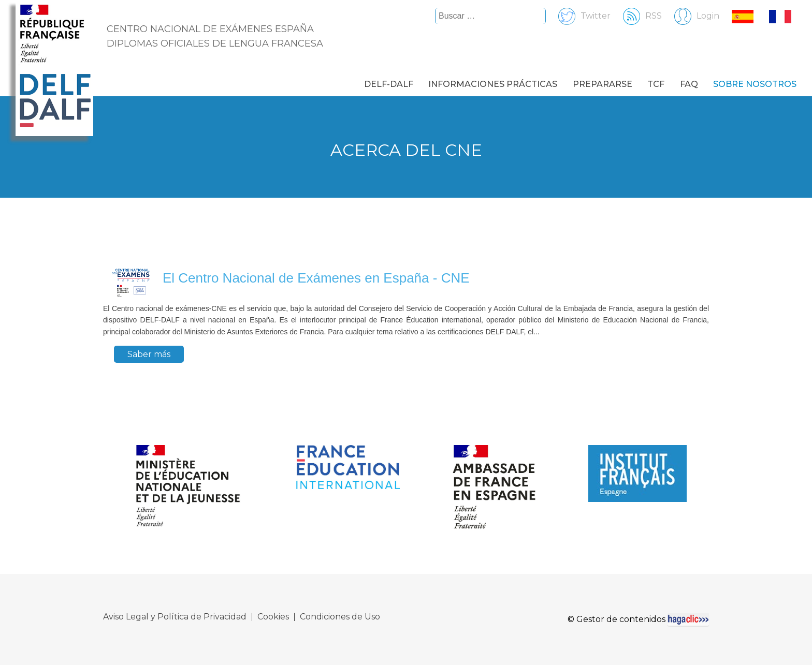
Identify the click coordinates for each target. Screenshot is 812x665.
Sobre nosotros (755, 84)
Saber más (149, 354)
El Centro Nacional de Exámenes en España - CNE (316, 278)
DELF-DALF (389, 84)
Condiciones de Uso (340, 617)
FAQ (689, 84)
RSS (637, 16)
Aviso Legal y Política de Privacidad (175, 617)
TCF (656, 84)
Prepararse (603, 84)
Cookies (273, 617)
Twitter (579, 16)
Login (692, 16)
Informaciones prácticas (493, 84)
